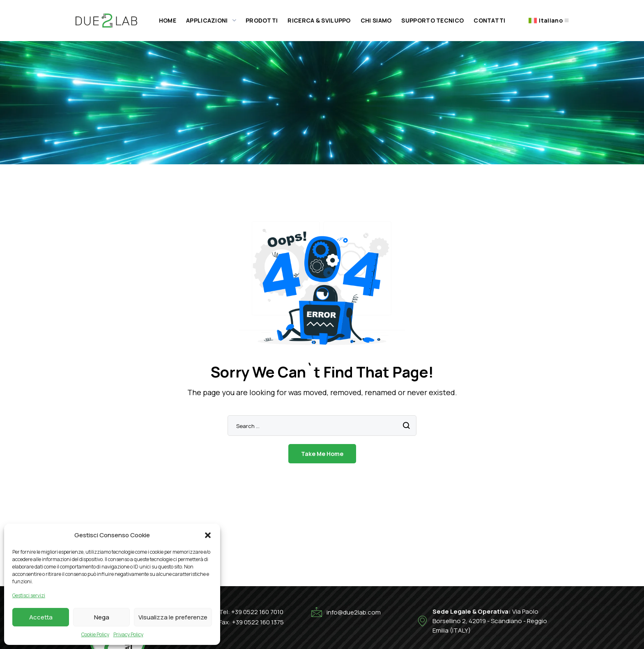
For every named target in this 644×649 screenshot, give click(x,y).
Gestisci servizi (29, 595)
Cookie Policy (95, 634)
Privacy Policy (128, 634)
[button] (208, 535)
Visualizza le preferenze (173, 617)
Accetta (41, 617)
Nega (102, 617)
